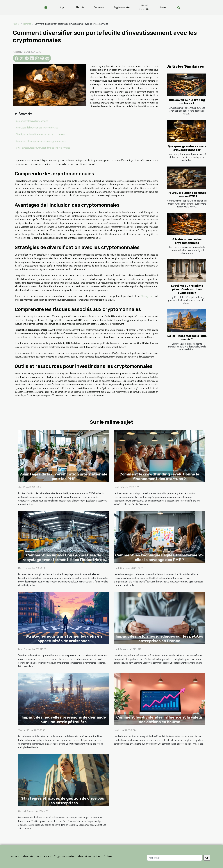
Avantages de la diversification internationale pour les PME (64, 476)
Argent (63, 7)
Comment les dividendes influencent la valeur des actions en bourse (159, 720)
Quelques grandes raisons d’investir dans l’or (187, 148)
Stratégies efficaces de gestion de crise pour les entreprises (64, 801)
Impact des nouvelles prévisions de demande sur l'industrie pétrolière (64, 720)
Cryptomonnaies (122, 7)
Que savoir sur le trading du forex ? (187, 102)
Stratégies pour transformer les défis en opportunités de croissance (64, 639)
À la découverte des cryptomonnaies (187, 241)
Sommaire (25, 114)
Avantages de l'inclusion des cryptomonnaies (37, 128)
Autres (163, 7)
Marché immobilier (145, 7)
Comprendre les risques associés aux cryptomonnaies (41, 141)
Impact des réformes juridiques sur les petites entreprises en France (159, 639)
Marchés (80, 7)
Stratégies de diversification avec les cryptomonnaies (41, 134)
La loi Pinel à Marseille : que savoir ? (187, 338)
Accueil (16, 24)
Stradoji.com (147, 296)
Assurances (99, 7)
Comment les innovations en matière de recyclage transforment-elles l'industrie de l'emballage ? (64, 560)
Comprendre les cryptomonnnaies (32, 121)
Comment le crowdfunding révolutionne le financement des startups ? (159, 476)
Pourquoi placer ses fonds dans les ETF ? (187, 195)
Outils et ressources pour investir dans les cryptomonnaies (43, 148)
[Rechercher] (175, 858)
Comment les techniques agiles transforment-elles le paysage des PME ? (159, 557)
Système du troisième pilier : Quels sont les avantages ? (187, 289)
